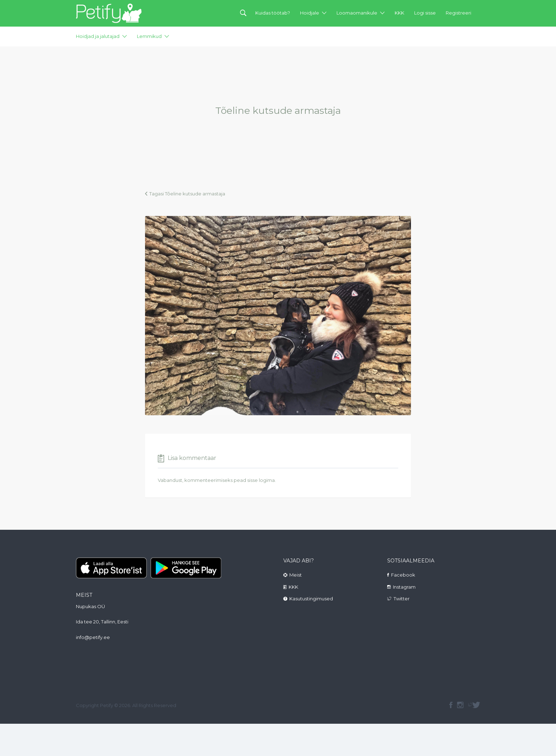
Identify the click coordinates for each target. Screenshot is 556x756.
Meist (296, 575)
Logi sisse (425, 13)
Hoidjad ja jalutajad (98, 36)
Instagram (404, 587)
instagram (460, 705)
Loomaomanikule (357, 13)
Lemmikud (149, 36)
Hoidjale (310, 13)
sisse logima (261, 480)
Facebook (403, 575)
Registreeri (458, 13)
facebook (451, 705)
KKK (399, 13)
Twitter (402, 599)
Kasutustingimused (311, 599)
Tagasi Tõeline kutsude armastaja (187, 194)
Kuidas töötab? (273, 13)
